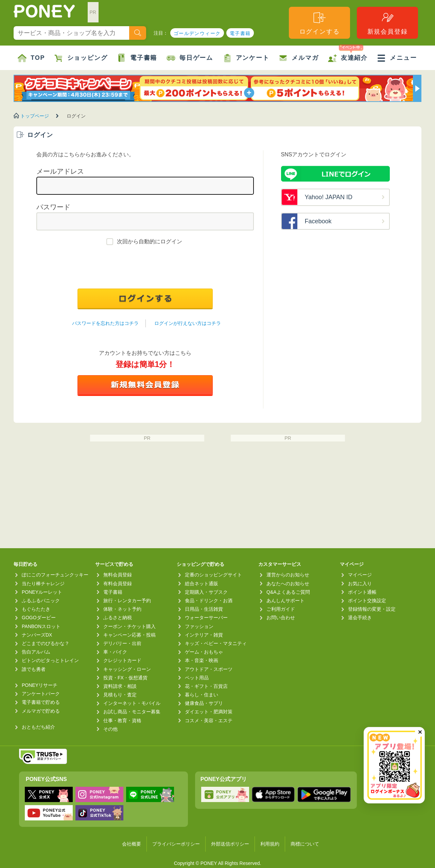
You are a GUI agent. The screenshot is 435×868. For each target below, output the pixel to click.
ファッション (199, 626)
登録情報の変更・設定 (372, 609)
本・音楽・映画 (202, 660)
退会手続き (360, 618)
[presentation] (145, 268)
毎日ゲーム (190, 58)
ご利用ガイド (281, 609)
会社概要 (132, 844)
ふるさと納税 (118, 618)
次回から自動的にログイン (150, 241)
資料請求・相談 (120, 686)
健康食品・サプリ (204, 703)
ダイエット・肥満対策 (209, 712)
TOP (31, 58)
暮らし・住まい (202, 695)
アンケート (246, 58)
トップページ (35, 116)
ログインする (320, 23)
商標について (305, 844)
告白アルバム (36, 652)
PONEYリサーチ (40, 685)
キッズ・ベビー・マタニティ (216, 643)
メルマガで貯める (41, 711)
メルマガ (299, 58)
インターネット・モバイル (132, 703)
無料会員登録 (118, 575)
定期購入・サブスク (206, 592)
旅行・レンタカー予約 (127, 601)
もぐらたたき (36, 609)
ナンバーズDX (37, 635)
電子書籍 (240, 33)
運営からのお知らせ (288, 575)
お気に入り (360, 584)
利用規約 (270, 844)
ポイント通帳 (362, 592)
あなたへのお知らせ (288, 584)
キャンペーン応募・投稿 (129, 635)
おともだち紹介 (38, 727)
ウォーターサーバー (206, 618)
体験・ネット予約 (122, 609)
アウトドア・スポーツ (209, 669)
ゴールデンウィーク (197, 33)
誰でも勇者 (34, 669)
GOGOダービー (39, 618)
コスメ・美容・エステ (209, 721)
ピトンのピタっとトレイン (50, 660)
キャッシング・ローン (127, 669)
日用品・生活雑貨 (204, 609)
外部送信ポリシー (230, 844)
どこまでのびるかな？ (46, 643)
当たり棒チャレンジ (43, 584)
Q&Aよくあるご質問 (288, 592)
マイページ (360, 575)
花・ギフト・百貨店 (206, 686)
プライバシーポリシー (176, 844)
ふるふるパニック (41, 601)
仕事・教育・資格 (122, 721)
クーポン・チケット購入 (129, 626)
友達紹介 (348, 54)
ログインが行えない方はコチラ (188, 323)
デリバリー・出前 (122, 643)
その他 (110, 729)
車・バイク (115, 652)
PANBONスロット (41, 626)
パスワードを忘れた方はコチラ (105, 323)
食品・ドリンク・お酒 (209, 601)
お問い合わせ (281, 618)
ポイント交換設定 (367, 601)
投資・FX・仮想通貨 (125, 678)
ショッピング (81, 58)
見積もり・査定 (120, 695)
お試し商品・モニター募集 (132, 712)
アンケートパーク (41, 694)
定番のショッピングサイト (213, 575)
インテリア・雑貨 (204, 635)
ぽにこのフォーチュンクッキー (55, 575)
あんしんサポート (285, 601)
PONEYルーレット (42, 592)
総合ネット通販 (202, 584)
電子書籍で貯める (41, 702)
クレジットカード (122, 660)
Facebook (318, 221)
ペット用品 (197, 678)
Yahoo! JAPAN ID (329, 197)
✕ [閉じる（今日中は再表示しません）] (420, 732)
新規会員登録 (388, 23)
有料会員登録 (118, 584)
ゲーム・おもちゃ (204, 652)
